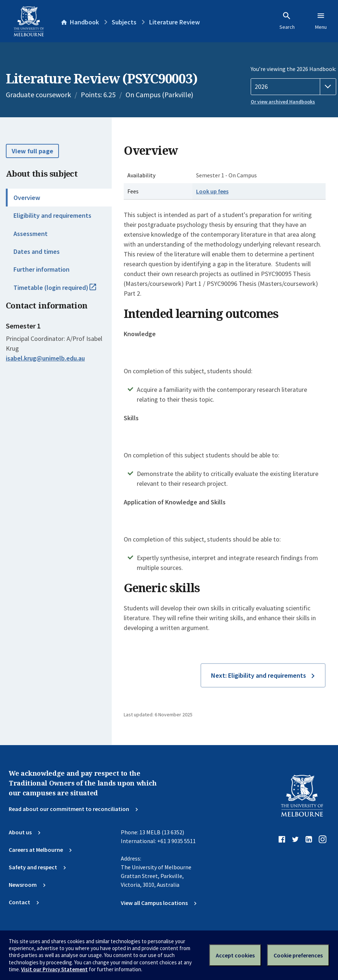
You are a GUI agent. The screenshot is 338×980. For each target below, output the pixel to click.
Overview (27, 198)
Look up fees (212, 191)
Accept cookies (235, 955)
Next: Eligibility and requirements (259, 675)
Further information (41, 269)
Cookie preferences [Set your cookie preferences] (298, 955)
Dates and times (37, 251)
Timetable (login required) (63, 291)
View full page (32, 151)
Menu (321, 21)
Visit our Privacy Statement (54, 969)
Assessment (31, 234)
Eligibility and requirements (52, 215)
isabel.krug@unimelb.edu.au (45, 358)
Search (287, 21)
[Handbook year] (293, 87)
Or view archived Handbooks (283, 102)
